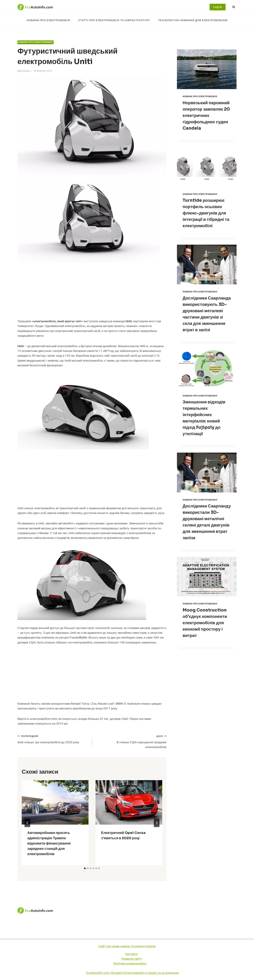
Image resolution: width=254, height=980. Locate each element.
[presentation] (55, 802)
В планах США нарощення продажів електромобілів (131, 741)
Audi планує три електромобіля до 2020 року (53, 739)
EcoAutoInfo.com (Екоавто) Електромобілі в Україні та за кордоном (132, 973)
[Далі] (157, 823)
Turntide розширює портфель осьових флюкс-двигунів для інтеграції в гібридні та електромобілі (206, 213)
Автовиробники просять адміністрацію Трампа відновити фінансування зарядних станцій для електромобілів (49, 843)
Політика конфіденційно (130, 964)
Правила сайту (131, 959)
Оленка (26, 71)
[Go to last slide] (27, 823)
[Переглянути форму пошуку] (234, 7)
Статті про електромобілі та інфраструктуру (114, 20)
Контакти (131, 954)
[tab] (85, 868)
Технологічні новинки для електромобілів (193, 20)
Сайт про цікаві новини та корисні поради (127, 946)
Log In (218, 7)
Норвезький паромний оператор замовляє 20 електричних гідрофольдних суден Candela (206, 116)
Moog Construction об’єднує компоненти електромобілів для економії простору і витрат (205, 623)
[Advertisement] (92, 293)
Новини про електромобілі (48, 20)
